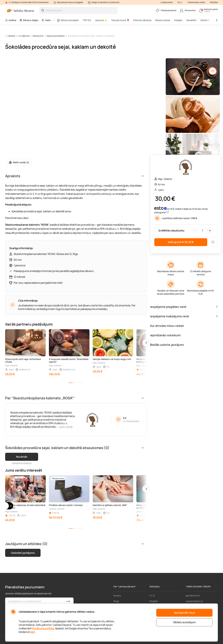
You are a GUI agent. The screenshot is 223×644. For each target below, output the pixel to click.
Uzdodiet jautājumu (23, 553)
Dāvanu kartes (163, 20)
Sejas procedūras (56, 36)
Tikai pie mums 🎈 (120, 20)
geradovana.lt (193, 596)
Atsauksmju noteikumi (22, 463)
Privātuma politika (43, 628)
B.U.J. (180, 2)
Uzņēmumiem (167, 2)
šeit (33, 632)
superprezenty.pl (194, 601)
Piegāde (154, 601)
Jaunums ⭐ (101, 20)
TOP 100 (87, 20)
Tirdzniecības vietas (196, 2)
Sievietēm (191, 20)
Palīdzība (214, 2)
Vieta (46, 20)
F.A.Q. (152, 596)
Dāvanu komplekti (68, 20)
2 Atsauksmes (131, 421)
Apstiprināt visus (184, 613)
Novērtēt (22, 457)
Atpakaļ (11, 36)
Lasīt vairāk (66, 427)
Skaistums (38, 36)
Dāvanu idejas (29, 20)
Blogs (116, 601)
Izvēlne (11, 20)
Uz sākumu (24, 36)
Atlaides (178, 20)
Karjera (117, 596)
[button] (146, 343)
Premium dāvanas (142, 20)
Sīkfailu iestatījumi (184, 622)
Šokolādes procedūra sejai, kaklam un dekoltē (91, 36)
